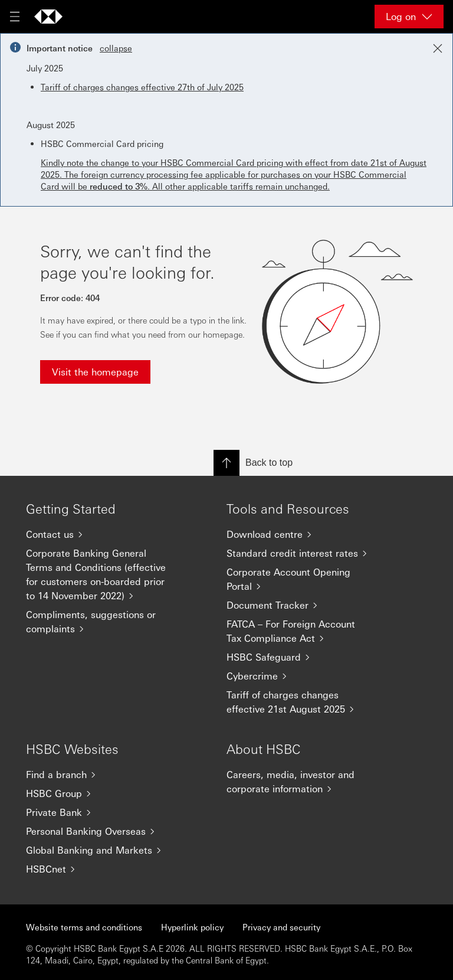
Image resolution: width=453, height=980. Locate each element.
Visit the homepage (95, 372)
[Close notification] (438, 48)
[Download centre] (303, 534)
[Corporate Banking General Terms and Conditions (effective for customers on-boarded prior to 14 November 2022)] (103, 574)
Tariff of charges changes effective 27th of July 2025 (142, 87)
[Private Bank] (103, 812)
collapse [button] (116, 48)
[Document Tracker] (303, 605)
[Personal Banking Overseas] (103, 831)
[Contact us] (103, 534)
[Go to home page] (48, 17)
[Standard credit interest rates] (303, 553)
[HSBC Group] (103, 793)
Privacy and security (281, 927)
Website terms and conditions (84, 927)
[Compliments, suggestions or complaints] (103, 622)
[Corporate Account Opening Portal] (303, 579)
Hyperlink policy (192, 927)
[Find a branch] (103, 775)
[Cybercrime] (303, 676)
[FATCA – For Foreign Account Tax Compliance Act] (303, 631)
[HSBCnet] (103, 869)
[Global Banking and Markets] (103, 850)
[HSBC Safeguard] (303, 657)
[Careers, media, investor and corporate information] (303, 782)
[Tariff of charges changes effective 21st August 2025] (303, 702)
